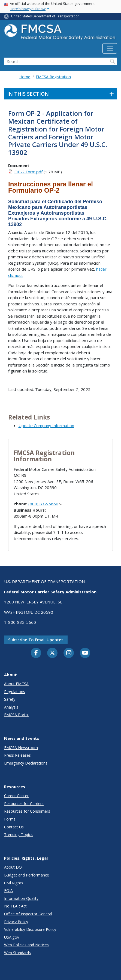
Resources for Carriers (24, 804)
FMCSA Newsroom (21, 748)
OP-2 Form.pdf (28, 172)
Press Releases (17, 755)
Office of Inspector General (28, 914)
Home (25, 77)
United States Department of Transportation (45, 16)
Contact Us (14, 827)
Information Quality (21, 898)
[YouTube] (85, 653)
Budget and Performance (27, 875)
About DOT (14, 867)
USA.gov (12, 937)
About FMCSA (16, 684)
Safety (10, 699)
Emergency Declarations (26, 763)
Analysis (11, 707)
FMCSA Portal (16, 715)
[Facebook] (36, 653)
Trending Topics (18, 835)
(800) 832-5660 (45, 504)
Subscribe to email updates (36, 640)
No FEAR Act (15, 906)
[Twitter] (52, 653)
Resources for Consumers (27, 811)
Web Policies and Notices (26, 945)
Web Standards (17, 953)
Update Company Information (46, 425)
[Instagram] (69, 653)
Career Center (16, 796)
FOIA (8, 890)
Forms (10, 819)
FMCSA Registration (53, 77)
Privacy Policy (16, 922)
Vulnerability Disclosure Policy (30, 929)
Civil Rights (14, 883)
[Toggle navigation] (110, 48)
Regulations (15, 692)
